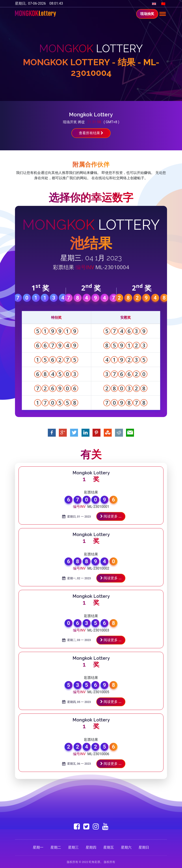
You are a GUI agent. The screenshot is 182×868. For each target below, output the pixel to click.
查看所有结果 (91, 133)
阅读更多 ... (111, 516)
